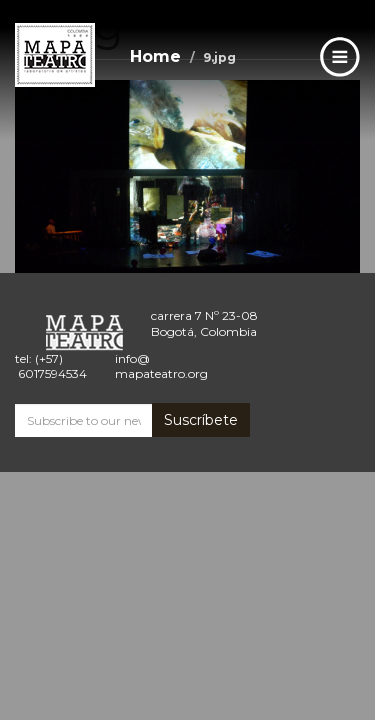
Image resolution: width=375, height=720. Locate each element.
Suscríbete (201, 420)
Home (155, 56)
